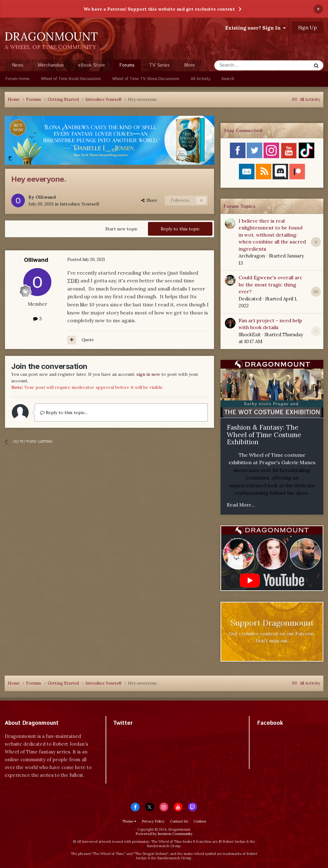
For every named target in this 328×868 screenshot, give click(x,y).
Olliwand (46, 197)
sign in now (148, 374)
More (190, 65)
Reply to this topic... (64, 413)
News (18, 65)
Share (149, 200)
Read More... (241, 505)
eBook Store (92, 65)
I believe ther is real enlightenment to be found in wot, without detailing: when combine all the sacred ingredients (272, 235)
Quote (88, 340)
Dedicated (250, 299)
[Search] (247, 65)
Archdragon (252, 256)
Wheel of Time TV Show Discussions (146, 79)
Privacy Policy (153, 821)
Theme (129, 821)
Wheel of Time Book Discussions (71, 79)
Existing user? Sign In (255, 28)
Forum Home (18, 79)
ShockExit (250, 335)
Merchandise (51, 65)
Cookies (200, 821)
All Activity (200, 79)
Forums (127, 67)
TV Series (159, 65)
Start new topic (121, 229)
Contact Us (179, 821)
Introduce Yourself (79, 204)
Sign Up (307, 27)
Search (228, 79)
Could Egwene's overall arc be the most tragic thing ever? (271, 284)
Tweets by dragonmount (141, 734)
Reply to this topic (180, 229)
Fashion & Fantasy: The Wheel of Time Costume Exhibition (264, 435)
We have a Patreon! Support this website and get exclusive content (159, 9)
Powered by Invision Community (164, 834)
